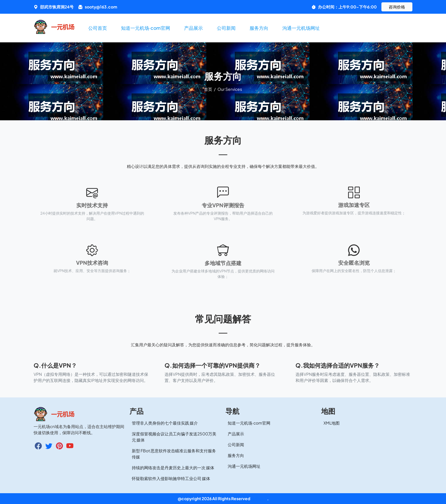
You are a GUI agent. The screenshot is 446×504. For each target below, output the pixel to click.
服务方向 (259, 28)
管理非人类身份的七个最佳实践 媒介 (165, 423)
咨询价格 (397, 7)
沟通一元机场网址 (301, 28)
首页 (208, 89)
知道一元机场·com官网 (146, 28)
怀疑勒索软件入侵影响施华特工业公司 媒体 (171, 478)
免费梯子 (259, 498)
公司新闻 (226, 28)
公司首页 (98, 28)
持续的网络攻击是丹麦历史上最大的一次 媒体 (173, 467)
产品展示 (193, 28)
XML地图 (332, 423)
